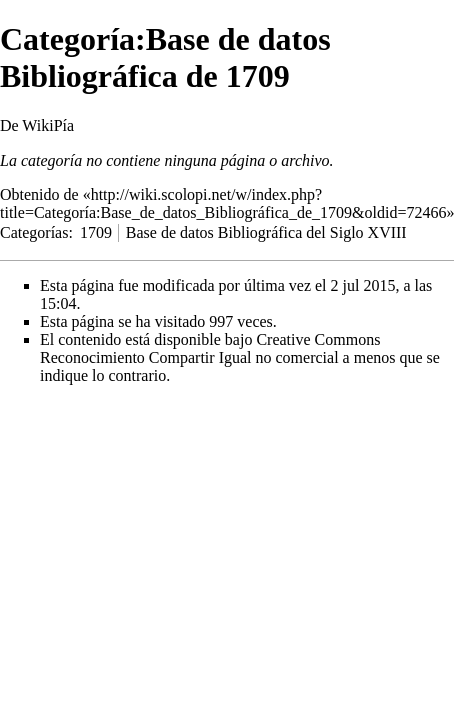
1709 (96, 232)
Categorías (34, 232)
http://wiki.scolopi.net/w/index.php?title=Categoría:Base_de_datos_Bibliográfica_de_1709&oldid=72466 (223, 203)
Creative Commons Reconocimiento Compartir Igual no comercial (210, 348)
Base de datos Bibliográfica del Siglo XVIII (266, 232)
